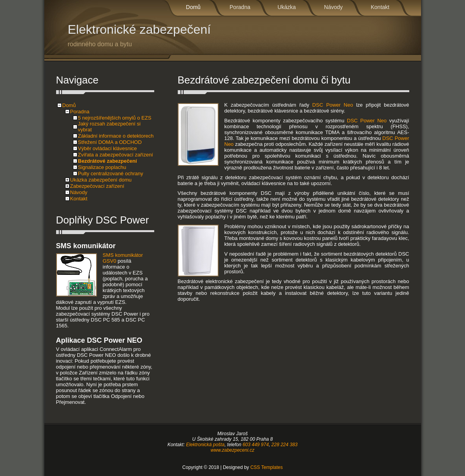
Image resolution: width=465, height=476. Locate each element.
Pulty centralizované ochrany (111, 174)
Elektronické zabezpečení (166, 35)
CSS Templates (266, 467)
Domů (193, 7)
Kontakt (380, 7)
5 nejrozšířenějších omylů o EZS (115, 118)
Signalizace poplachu (102, 167)
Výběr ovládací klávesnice (108, 148)
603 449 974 (256, 445)
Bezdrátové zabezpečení (108, 161)
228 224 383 (285, 445)
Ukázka (287, 7)
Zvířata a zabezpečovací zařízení (116, 155)
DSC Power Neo (333, 105)
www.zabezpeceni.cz (232, 450)
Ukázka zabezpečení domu (101, 180)
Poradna (240, 7)
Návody (333, 7)
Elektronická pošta (205, 445)
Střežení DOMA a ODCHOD (110, 142)
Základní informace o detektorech (116, 136)
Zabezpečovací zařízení (97, 186)
